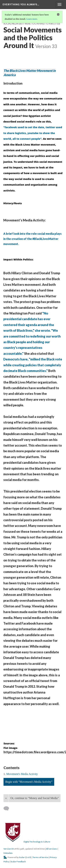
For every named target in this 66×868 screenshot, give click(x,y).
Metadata (8, 853)
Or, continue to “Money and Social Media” (35, 798)
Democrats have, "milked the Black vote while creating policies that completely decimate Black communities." (33, 365)
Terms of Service (40, 857)
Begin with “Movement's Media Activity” (29, 782)
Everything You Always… (21, 4)
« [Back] (6, 798)
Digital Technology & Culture (37, 842)
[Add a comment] (8, 809)
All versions (51, 849)
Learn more (32, 19)
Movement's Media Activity (22, 774)
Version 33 (9, 849)
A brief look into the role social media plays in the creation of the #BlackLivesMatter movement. (32, 239)
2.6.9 (28, 857)
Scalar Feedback (18, 862)
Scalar (22, 857)
